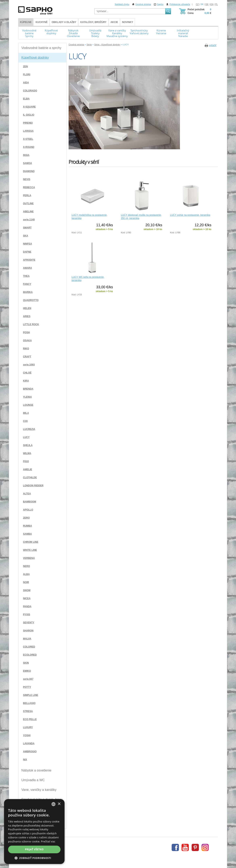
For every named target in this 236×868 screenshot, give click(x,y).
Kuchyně (41, 22)
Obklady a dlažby (64, 22)
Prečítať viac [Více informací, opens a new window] (48, 842)
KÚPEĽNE (26, 22)
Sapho (160, 4)
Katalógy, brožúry (93, 22)
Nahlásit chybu (122, 4)
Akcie (114, 22)
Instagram (205, 847)
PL (217, 4)
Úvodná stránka (143, 4)
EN (212, 4)
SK (202, 4)
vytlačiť (213, 45)
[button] (34, 858)
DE (207, 4)
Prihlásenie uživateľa (180, 4)
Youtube (185, 847)
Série (89, 45)
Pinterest (195, 847)
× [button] (59, 804)
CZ (197, 4)
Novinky (128, 22)
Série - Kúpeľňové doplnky (107, 45)
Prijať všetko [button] (34, 849)
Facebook (175, 847)
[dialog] (34, 832)
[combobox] (53, 804)
